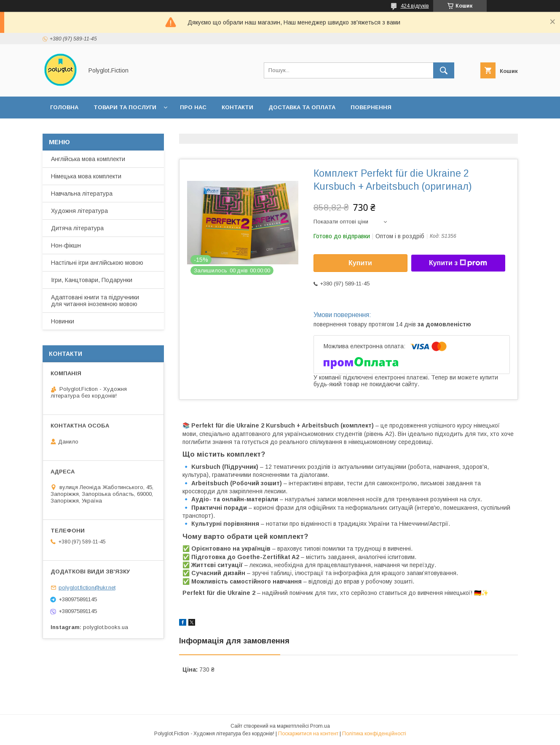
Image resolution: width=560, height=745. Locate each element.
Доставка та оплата (302, 107)
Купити (360, 263)
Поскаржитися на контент (308, 734)
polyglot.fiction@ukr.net (87, 588)
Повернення (371, 107)
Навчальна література (82, 194)
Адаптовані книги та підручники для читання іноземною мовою (95, 301)
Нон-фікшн (66, 245)
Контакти (237, 107)
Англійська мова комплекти (88, 159)
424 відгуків (415, 6)
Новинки (63, 321)
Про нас (193, 107)
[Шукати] (444, 70)
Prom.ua (320, 726)
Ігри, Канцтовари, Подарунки (92, 280)
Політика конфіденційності (374, 734)
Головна (64, 107)
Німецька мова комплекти (86, 176)
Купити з (458, 263)
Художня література (79, 211)
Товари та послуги (125, 107)
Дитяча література (77, 228)
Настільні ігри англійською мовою (97, 263)
